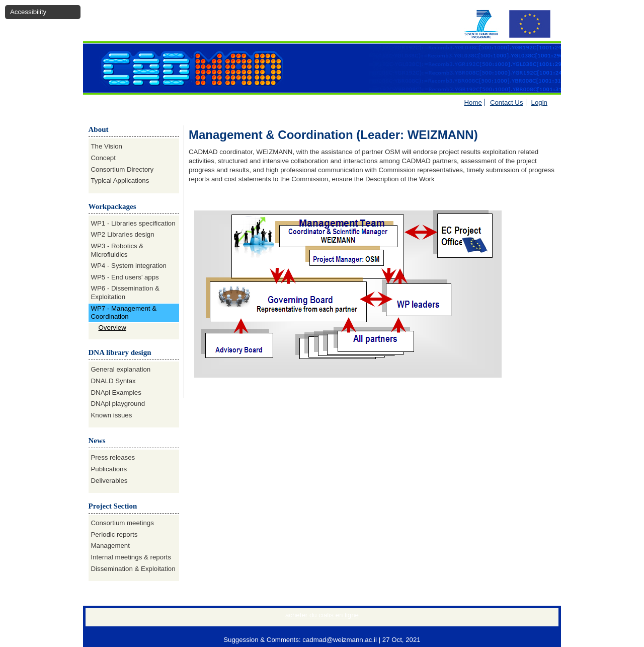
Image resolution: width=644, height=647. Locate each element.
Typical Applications (120, 181)
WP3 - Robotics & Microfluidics (117, 250)
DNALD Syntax (113, 381)
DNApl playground (118, 404)
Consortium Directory (123, 169)
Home (473, 102)
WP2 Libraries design (123, 234)
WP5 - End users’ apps (125, 277)
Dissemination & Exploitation (133, 569)
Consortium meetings (123, 523)
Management (110, 546)
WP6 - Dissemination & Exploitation (125, 293)
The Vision (107, 146)
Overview (112, 328)
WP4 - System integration (129, 266)
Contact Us (507, 102)
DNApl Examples (116, 392)
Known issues (112, 415)
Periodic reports (114, 534)
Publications (109, 469)
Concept (103, 158)
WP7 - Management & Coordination (124, 313)
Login (539, 102)
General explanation (121, 369)
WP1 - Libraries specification (133, 223)
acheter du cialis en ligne (322, 615)
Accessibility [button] (28, 12)
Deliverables (109, 481)
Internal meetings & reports (131, 557)
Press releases (113, 457)
